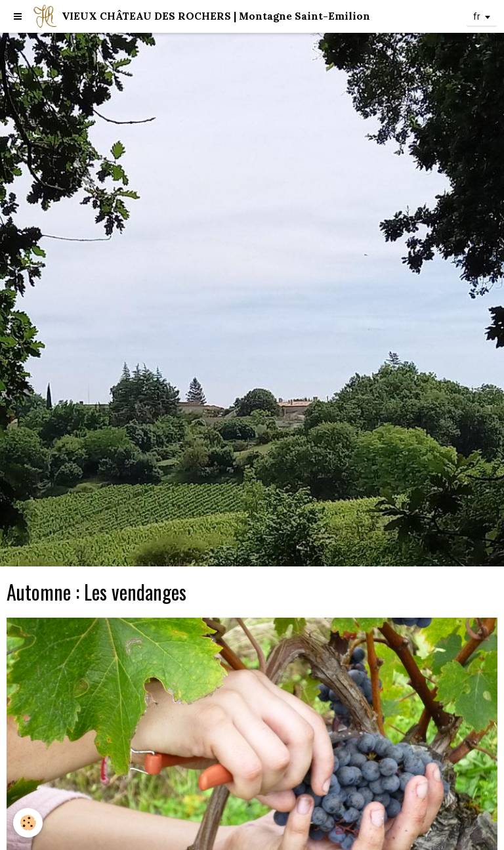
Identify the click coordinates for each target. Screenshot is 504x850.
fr (477, 16)
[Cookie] (28, 823)
